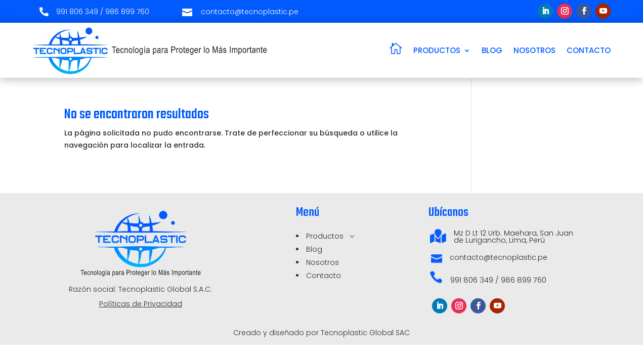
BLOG (492, 50)
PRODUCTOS (437, 50)
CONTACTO (589, 50)
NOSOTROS (534, 50)
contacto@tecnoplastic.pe (499, 257)
